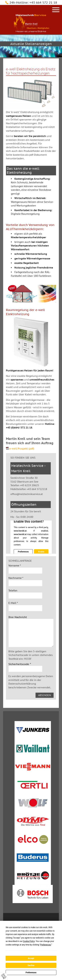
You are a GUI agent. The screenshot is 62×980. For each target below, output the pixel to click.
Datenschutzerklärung (22, 684)
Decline (31, 965)
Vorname (15, 566)
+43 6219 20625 (30, 485)
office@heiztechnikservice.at (27, 494)
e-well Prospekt (22, 449)
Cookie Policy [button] (29, 941)
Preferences (31, 973)
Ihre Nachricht (18, 617)
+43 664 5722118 (37, 489)
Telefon (13, 590)
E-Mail (13, 603)
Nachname (16, 578)
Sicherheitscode (20, 664)
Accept (31, 958)
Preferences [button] (46, 945)
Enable (41, 552)
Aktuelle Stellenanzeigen (31, 44)
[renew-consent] (4, 976)
